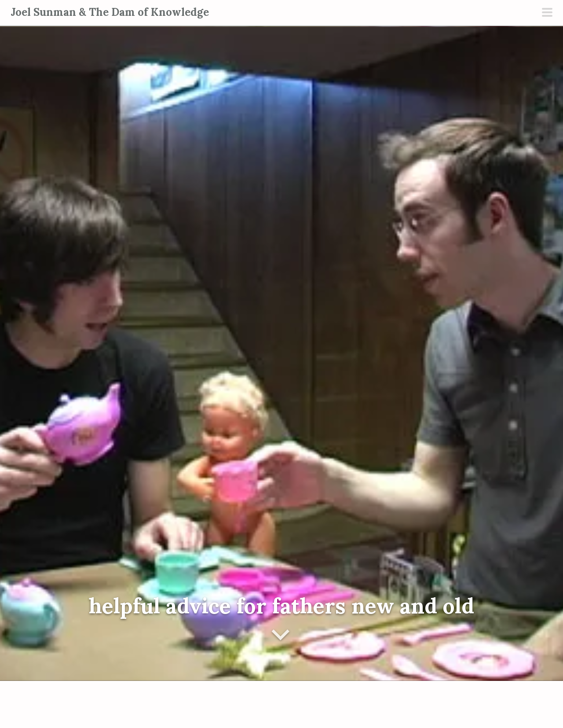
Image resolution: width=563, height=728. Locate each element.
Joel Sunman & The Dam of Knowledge (110, 12)
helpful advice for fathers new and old (281, 606)
